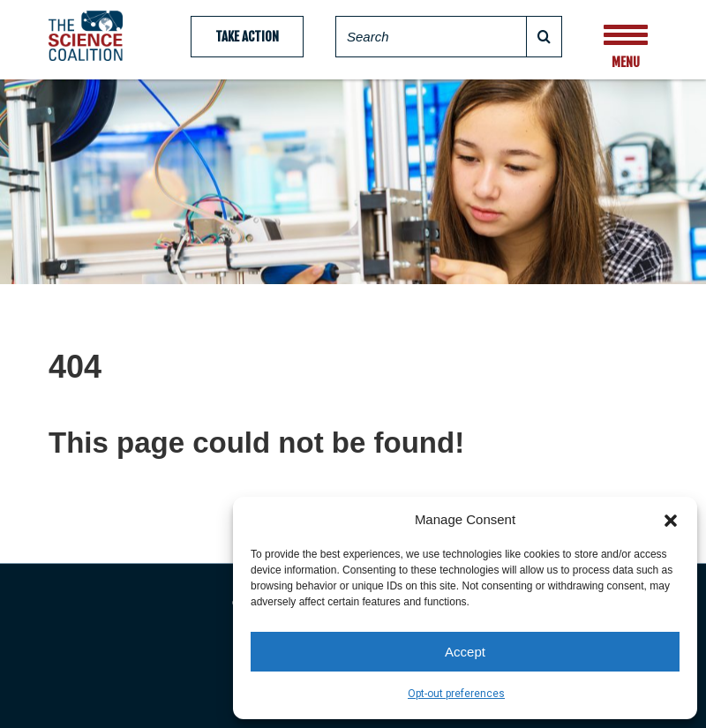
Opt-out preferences (456, 694)
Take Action (247, 37)
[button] (671, 519)
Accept (465, 652)
